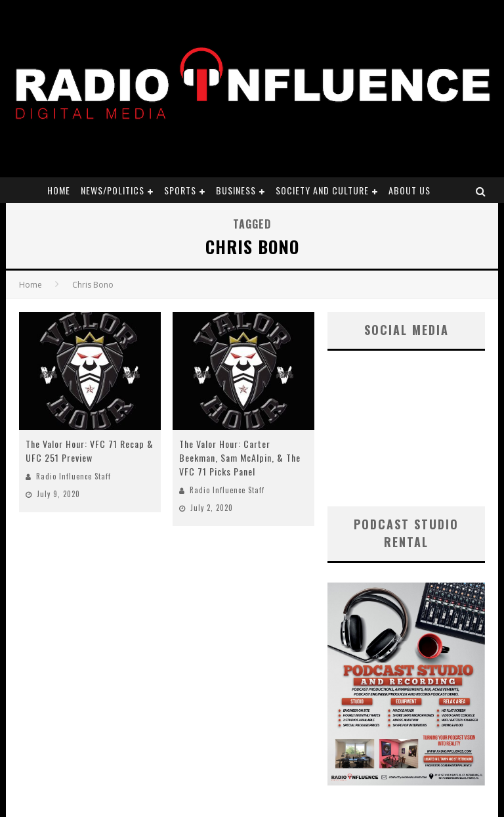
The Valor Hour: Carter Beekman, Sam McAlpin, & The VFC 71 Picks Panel (240, 457)
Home (59, 190)
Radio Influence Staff (73, 476)
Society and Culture (322, 190)
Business (236, 190)
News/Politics (113, 190)
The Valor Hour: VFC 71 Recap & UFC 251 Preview (90, 451)
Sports (180, 190)
